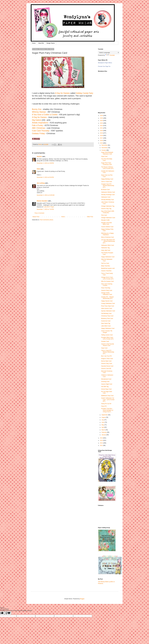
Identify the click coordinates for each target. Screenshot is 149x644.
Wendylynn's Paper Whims (105, 63)
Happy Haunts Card (107, 301)
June (103, 422)
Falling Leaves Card (107, 335)
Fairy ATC (104, 406)
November (105, 148)
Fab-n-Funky (37, 125)
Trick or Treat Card (106, 182)
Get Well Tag (105, 387)
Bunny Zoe (37, 109)
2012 (102, 443)
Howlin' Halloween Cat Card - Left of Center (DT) (108, 400)
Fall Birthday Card (106, 313)
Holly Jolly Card (106, 250)
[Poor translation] (8, 613)
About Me (41, 43)
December (105, 145)
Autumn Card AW (106, 369)
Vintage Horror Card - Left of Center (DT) (107, 278)
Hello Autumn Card (107, 308)
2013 (102, 440)
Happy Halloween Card (108, 257)
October (104, 150)
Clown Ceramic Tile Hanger (107, 332)
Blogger (82, 599)
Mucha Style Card (106, 361)
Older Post (90, 217)
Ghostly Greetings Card (108, 195)
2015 (102, 143)
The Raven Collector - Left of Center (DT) (107, 168)
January (104, 435)
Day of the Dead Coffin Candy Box (108, 212)
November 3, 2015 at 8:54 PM (45, 177)
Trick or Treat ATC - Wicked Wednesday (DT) (108, 352)
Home (34, 43)
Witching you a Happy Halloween (107, 234)
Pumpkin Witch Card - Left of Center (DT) (107, 338)
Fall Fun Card (105, 263)
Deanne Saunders (42, 201)
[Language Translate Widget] (109, 53)
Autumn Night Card (107, 384)
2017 (102, 138)
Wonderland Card (106, 379)
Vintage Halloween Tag (108, 206)
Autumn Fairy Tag (106, 209)
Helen (39, 169)
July (103, 420)
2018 (102, 136)
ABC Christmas (39, 128)
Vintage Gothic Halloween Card (106, 294)
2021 (102, 128)
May (103, 425)
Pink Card (104, 215)
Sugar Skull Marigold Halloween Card (107, 153)
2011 (102, 445)
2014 (102, 438)
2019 (102, 133)
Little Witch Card (106, 326)
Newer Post (36, 217)
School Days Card (106, 389)
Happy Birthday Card (107, 179)
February (104, 432)
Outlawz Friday (38, 133)
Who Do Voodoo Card (107, 281)
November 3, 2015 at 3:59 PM (45, 163)
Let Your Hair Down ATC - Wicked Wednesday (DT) (108, 241)
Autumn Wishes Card (107, 227)
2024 (102, 121)
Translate (110, 55)
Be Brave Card (105, 190)
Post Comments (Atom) (47, 220)
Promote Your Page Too (104, 66)
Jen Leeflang (41, 183)
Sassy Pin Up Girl (106, 404)
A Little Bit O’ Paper (49, 207)
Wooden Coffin (105, 220)
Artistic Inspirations (40, 123)
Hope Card (104, 156)
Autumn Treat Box (106, 271)
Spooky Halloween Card (108, 311)
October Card (105, 341)
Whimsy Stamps (39, 112)
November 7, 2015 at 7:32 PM (45, 209)
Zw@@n (39, 157)
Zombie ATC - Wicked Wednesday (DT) (107, 298)
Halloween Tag (105, 248)
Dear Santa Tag (106, 323)
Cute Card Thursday (41, 131)
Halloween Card (106, 197)
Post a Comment (39, 213)
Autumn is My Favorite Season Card (108, 345)
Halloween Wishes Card (108, 192)
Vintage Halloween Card (108, 218)
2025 (102, 118)
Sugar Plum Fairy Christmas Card (106, 164)
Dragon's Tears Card (107, 359)
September (105, 415)
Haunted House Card (107, 366)
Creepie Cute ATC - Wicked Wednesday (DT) (108, 186)
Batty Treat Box (106, 266)
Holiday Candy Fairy (84, 93)
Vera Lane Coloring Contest (107, 285)
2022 (102, 126)
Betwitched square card (108, 268)
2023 (102, 123)
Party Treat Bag (106, 288)
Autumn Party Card (107, 290)
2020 (102, 131)
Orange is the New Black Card (106, 223)
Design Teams (51, 43)
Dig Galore (37, 120)
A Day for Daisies (62, 93)
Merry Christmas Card (107, 237)
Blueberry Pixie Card (107, 318)
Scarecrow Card (106, 321)
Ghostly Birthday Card (107, 200)
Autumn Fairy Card (107, 364)
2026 (102, 116)
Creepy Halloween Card (108, 303)
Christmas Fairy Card (107, 316)
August (104, 417)
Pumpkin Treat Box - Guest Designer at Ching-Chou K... (107, 410)
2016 (102, 141)
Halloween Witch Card (108, 245)
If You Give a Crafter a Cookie (45, 115)
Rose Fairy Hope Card (108, 306)
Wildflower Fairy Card (107, 396)
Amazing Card (105, 382)
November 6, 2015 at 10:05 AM (46, 195)
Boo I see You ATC (106, 356)
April (103, 427)
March (103, 430)
